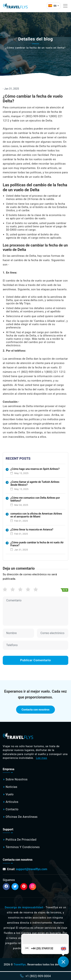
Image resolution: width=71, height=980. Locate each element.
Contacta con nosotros (35, 710)
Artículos (12, 802)
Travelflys (20, 964)
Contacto (12, 809)
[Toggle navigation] (65, 6)
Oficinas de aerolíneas (22, 817)
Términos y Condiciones (23, 847)
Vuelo (10, 794)
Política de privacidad (21, 840)
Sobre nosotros (17, 779)
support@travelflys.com (32, 869)
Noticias (12, 787)
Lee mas (42, 758)
